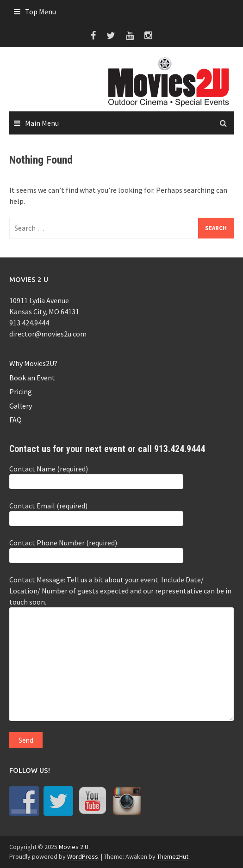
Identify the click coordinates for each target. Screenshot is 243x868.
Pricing (21, 391)
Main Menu (42, 123)
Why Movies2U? (33, 363)
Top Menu (40, 12)
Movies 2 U (74, 847)
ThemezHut (173, 856)
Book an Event (32, 378)
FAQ (16, 420)
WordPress (83, 856)
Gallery (21, 406)
